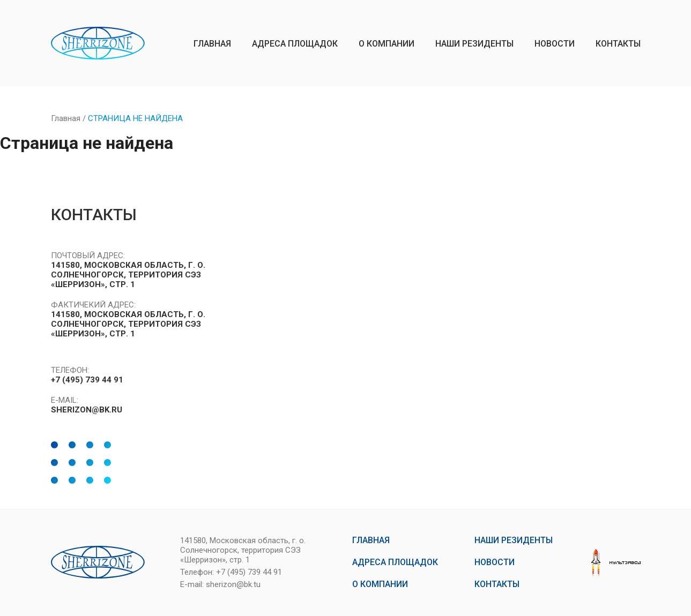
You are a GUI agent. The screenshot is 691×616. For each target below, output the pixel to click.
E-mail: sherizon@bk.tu (220, 584)
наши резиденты (474, 44)
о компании (387, 44)
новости (555, 44)
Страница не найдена (135, 118)
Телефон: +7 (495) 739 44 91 (231, 572)
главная (212, 44)
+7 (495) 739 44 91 (87, 380)
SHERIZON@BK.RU (87, 410)
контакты (618, 44)
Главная (66, 118)
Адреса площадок (295, 44)
